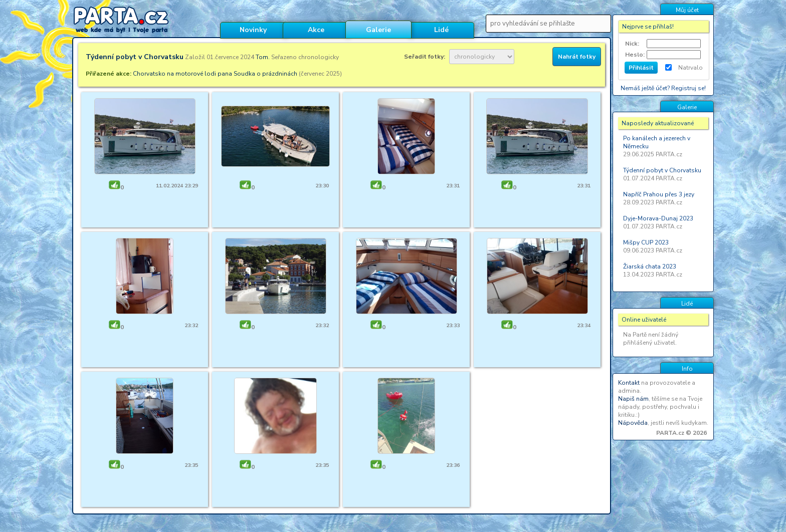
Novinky (253, 30)
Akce (316, 30)
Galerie (378, 30)
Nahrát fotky (577, 57)
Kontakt (629, 383)
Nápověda (633, 423)
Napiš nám (633, 399)
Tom (262, 57)
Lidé (441, 30)
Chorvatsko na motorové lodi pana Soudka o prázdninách (215, 74)
